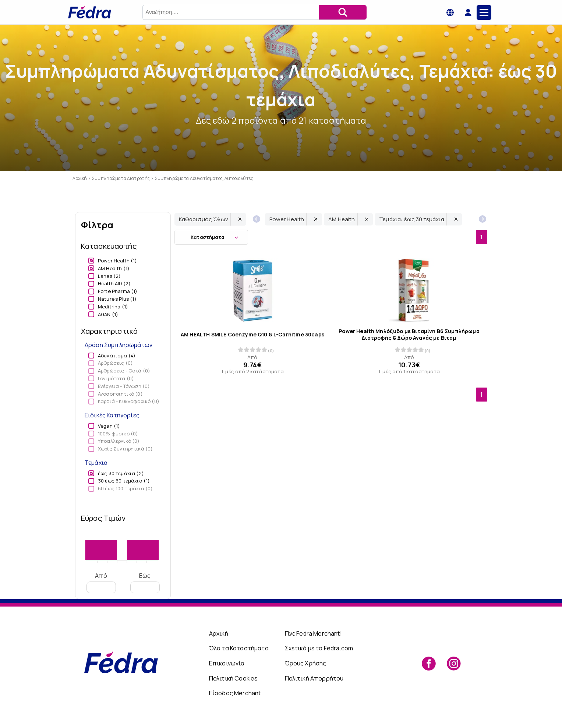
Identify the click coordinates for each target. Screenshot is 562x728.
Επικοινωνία (227, 663)
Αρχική (219, 633)
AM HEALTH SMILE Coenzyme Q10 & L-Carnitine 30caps (252, 335)
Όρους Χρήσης (306, 663)
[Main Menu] (484, 13)
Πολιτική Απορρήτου (314, 678)
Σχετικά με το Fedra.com (319, 648)
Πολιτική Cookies (234, 678)
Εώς (145, 582)
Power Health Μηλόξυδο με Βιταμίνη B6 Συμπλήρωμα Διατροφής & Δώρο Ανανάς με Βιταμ (409, 335)
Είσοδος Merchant (235, 693)
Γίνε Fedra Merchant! (313, 633)
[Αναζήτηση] (343, 12)
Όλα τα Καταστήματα (239, 648)
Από (101, 582)
